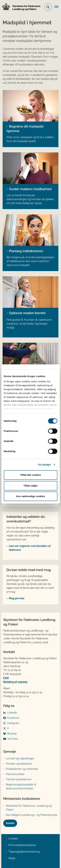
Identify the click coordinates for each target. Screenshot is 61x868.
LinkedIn (12, 713)
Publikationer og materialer (22, 769)
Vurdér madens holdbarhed (30, 189)
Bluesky (12, 734)
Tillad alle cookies (30, 475)
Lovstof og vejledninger (20, 758)
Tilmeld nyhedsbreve (19, 779)
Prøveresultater (15, 774)
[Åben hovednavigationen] (58, 7)
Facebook (13, 718)
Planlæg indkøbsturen (26, 251)
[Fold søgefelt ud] (48, 7)
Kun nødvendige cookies (31, 496)
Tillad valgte (30, 486)
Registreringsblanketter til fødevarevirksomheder (21, 787)
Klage (12, 858)
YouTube (13, 739)
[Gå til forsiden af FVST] (20, 7)
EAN (6, 678)
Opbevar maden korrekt (27, 313)
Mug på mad (17, 598)
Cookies (13, 839)
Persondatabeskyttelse (22, 845)
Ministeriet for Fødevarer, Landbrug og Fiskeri (29, 808)
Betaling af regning (15, 682)
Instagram (13, 723)
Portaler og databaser (19, 764)
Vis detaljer (44, 465)
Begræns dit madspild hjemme (25, 129)
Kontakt (10, 823)
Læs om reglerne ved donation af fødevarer (30, 548)
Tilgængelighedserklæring (24, 852)
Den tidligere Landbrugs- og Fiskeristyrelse (32, 815)
